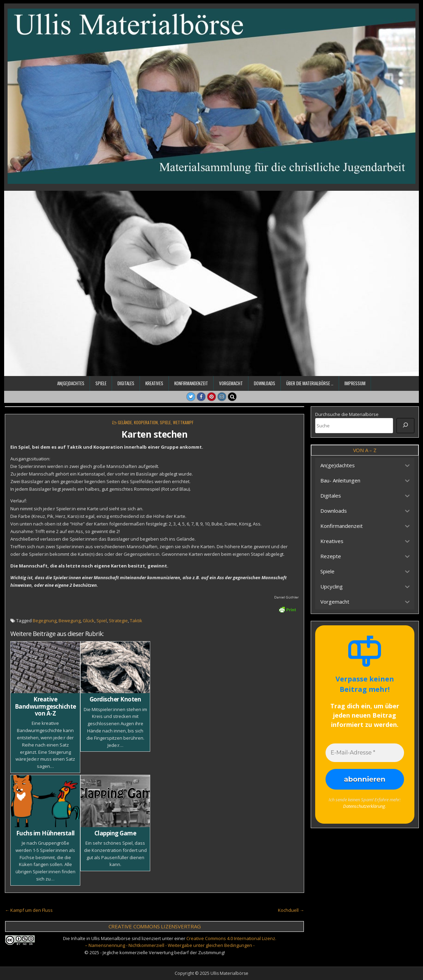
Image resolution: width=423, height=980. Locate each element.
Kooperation (146, 422)
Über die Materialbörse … (310, 383)
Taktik (136, 621)
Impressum (355, 383)
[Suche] (405, 426)
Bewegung (70, 621)
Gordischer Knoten (115, 699)
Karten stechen (154, 434)
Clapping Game (115, 833)
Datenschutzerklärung (364, 806)
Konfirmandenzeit (191, 383)
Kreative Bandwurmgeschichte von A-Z (45, 706)
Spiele (101, 383)
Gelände (125, 422)
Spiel (102, 621)
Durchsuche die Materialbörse (347, 414)
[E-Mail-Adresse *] (365, 753)
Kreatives (154, 383)
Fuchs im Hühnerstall (45, 833)
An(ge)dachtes (71, 383)
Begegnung (45, 621)
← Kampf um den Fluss (29, 910)
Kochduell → (291, 910)
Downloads (265, 383)
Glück (89, 621)
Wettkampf (183, 422)
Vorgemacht (231, 383)
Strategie (118, 621)
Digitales (126, 383)
